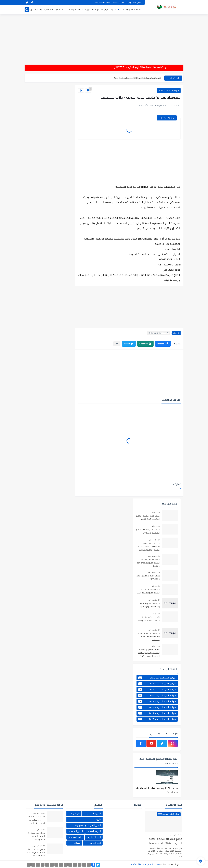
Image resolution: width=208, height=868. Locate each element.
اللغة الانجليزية (94, 837)
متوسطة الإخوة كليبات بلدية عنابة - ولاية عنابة (150, 605)
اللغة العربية (95, 843)
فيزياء (87, 10)
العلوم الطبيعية (76, 831)
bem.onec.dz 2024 (102, 3)
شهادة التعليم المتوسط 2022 (157, 701)
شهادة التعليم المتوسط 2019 (157, 690)
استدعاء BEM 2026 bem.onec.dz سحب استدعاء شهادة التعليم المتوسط (148, 547)
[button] (163, 344)
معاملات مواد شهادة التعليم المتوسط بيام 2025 (148, 591)
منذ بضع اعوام (153, 600)
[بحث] (27, 10)
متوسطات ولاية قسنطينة (169, 91)
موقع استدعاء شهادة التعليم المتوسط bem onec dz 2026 (148, 563)
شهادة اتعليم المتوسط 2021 (157, 678)
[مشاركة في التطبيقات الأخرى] (117, 344)
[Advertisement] (104, 37)
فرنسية (96, 10)
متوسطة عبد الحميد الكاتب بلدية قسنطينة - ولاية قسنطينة (148, 637)
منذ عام (155, 512)
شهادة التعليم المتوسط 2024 (157, 713)
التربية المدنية (94, 831)
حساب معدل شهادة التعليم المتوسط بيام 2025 (148, 531)
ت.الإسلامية (60, 10)
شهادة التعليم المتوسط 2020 (157, 695)
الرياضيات (72, 10)
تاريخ (31, 10)
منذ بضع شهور (152, 540)
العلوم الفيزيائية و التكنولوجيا (88, 825)
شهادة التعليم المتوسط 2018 (157, 684)
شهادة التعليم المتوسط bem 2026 (145, 864)
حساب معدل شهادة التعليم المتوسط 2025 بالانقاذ (148, 518)
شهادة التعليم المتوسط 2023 (157, 707)
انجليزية (105, 10)
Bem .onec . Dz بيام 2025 (133, 10)
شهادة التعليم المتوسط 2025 (157, 719)
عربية (113, 10)
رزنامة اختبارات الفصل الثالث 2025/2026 (148, 577)
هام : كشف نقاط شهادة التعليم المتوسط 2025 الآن (131, 67)
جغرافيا (39, 10)
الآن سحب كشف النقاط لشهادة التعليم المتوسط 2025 (138, 80)
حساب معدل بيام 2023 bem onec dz (127, 3)
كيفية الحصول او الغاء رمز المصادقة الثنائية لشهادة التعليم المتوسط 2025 (149, 653)
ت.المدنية (48, 10)
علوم (80, 10)
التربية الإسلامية (94, 813)
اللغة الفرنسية (76, 837)
